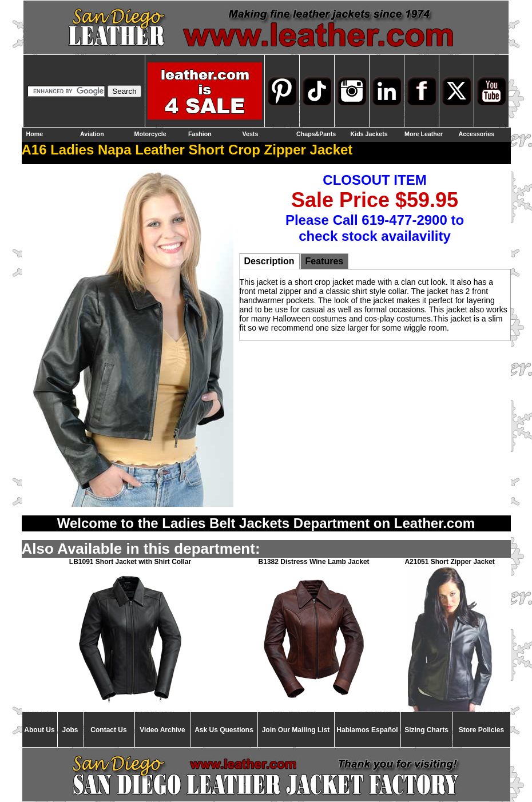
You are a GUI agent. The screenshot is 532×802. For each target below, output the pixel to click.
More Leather (424, 134)
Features (325, 261)
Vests (251, 134)
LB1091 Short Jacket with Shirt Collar (130, 562)
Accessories (477, 134)
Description (269, 261)
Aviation (92, 134)
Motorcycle (150, 134)
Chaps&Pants (316, 134)
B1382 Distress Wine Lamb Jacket (314, 562)
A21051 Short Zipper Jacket (449, 562)
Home (35, 134)
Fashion (200, 134)
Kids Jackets (369, 134)
